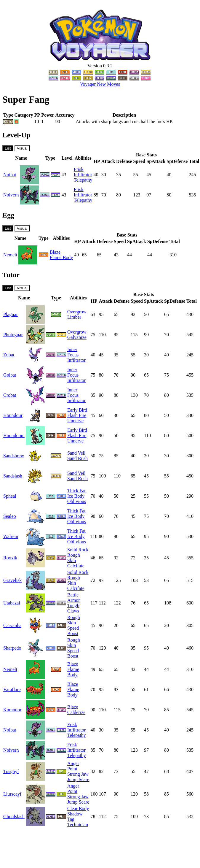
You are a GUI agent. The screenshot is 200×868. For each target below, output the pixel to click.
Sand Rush (77, 458)
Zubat (9, 355)
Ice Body (76, 496)
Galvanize (77, 337)
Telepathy (83, 180)
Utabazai (12, 603)
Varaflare (12, 690)
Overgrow (77, 312)
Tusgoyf (11, 771)
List (8, 148)
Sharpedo (12, 648)
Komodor (12, 710)
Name (21, 158)
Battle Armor (74, 598)
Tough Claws (73, 608)
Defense (124, 161)
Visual (22, 148)
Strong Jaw (78, 774)
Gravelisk (12, 580)
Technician (78, 825)
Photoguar (13, 335)
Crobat (10, 395)
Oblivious (77, 501)
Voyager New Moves (100, 84)
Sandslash (13, 476)
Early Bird (77, 410)
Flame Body (61, 257)
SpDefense (177, 161)
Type (50, 158)
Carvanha (12, 625)
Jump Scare (78, 779)
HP (97, 161)
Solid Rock (78, 550)
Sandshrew (14, 456)
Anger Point (73, 766)
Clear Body (78, 809)
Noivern (11, 195)
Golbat (10, 375)
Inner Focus (73, 352)
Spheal (10, 496)
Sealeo (10, 516)
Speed (139, 161)
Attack (108, 161)
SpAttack (156, 161)
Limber (74, 317)
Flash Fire (77, 415)
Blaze (55, 252)
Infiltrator (83, 175)
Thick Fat (76, 491)
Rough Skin (74, 558)
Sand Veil (76, 453)
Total (194, 161)
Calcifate (76, 566)
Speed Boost (73, 631)
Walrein (11, 536)
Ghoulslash (14, 817)
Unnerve (75, 421)
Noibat (10, 175)
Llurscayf (12, 794)
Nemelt (10, 255)
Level (67, 158)
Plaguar (11, 314)
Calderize (76, 712)
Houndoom (14, 435)
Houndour (13, 415)
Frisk (79, 169)
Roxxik (10, 558)
